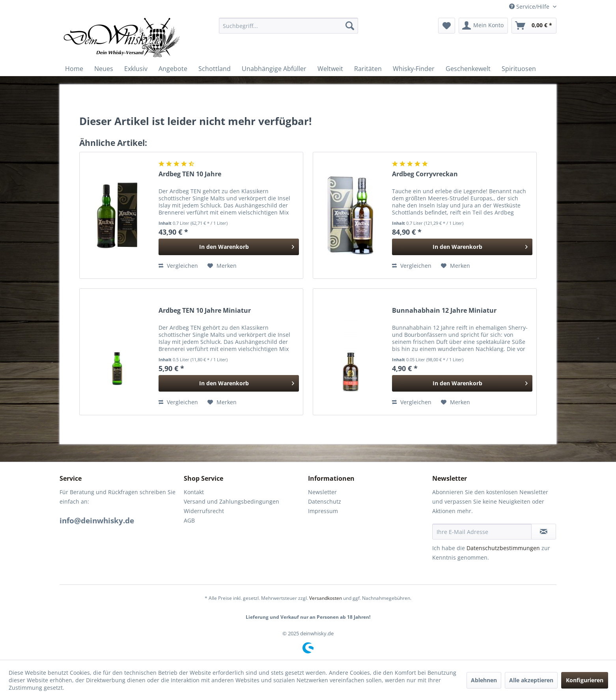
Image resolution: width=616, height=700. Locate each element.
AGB (189, 520)
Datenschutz (325, 501)
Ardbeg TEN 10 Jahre (190, 174)
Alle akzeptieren (531, 680)
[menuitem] (288, 26)
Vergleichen (178, 266)
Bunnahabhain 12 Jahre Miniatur (444, 311)
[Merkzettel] (447, 26)
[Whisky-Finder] (414, 69)
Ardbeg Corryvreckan (425, 174)
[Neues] (104, 69)
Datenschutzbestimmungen (503, 548)
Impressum (323, 511)
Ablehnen (484, 680)
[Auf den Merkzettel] (222, 266)
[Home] (74, 69)
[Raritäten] (368, 69)
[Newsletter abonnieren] (544, 532)
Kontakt (194, 492)
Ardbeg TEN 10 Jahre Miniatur (205, 311)
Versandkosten (326, 598)
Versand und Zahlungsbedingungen (231, 501)
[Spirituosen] (519, 69)
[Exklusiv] (136, 69)
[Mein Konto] (483, 26)
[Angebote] (173, 69)
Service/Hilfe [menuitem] (530, 7)
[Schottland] (215, 69)
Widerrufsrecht (204, 511)
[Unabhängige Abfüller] (274, 69)
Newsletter (322, 492)
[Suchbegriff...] (288, 26)
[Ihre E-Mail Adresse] (482, 532)
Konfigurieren (585, 680)
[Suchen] (350, 26)
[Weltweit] (330, 69)
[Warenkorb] (534, 26)
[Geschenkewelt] (468, 69)
